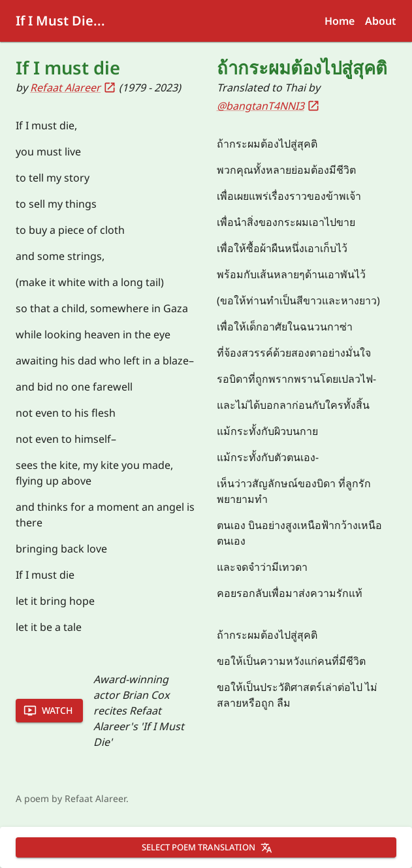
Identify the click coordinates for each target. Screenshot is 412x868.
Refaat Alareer (73, 88)
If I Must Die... (60, 21)
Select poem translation (207, 847)
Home (340, 21)
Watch (48, 711)
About (381, 21)
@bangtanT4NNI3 (268, 106)
